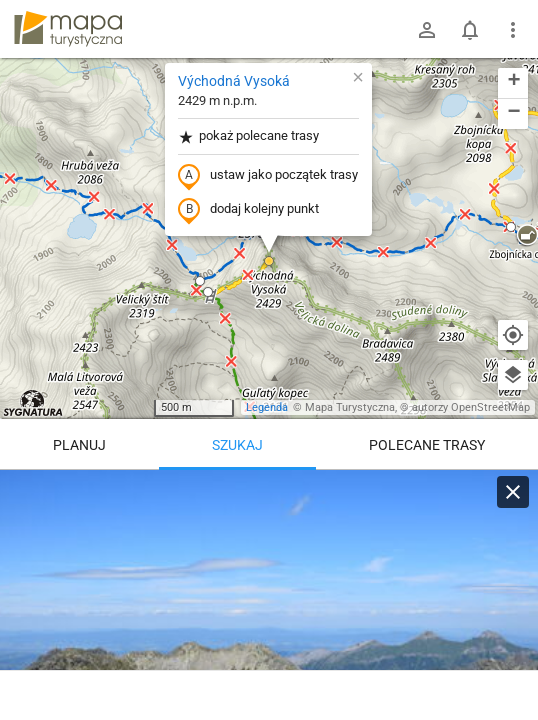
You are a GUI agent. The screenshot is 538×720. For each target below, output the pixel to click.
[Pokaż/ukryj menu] (513, 30)
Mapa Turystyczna (350, 407)
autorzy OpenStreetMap (471, 407)
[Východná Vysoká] (269, 590)
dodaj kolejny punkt (248, 210)
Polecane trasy (427, 445)
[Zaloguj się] (427, 30)
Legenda (267, 407)
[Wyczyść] (513, 492)
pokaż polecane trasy (248, 136)
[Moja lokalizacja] (513, 335)
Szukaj (237, 445)
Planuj (79, 445)
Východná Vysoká (234, 81)
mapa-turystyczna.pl (68, 29)
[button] (269, 261)
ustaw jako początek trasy (268, 176)
